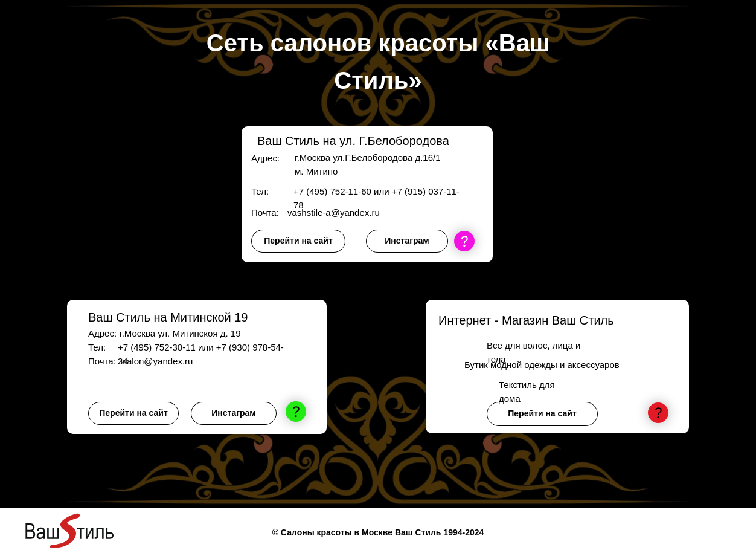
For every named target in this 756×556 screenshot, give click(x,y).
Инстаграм (407, 241)
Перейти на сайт (298, 241)
